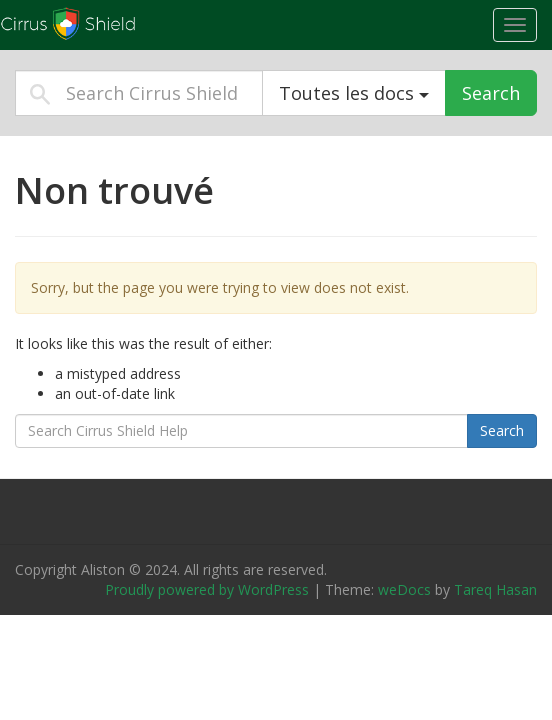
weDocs (404, 589)
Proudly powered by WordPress (207, 589)
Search (491, 93)
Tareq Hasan (495, 589)
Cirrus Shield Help (125, 24)
